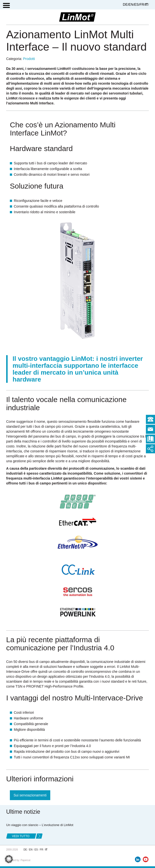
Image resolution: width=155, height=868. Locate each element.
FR (142, 4)
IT (146, 4)
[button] (9, 859)
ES (136, 4)
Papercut (25, 860)
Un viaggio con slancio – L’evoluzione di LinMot (40, 825)
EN (131, 4)
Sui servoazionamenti (30, 795)
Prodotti (29, 59)
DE (125, 4)
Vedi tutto (21, 836)
